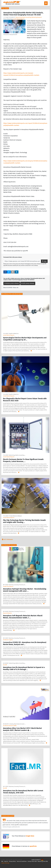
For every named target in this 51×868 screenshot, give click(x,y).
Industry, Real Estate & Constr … (17, 724)
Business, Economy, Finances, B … (18, 585)
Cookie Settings (5, 863)
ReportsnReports (7, 613)
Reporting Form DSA (43, 861)
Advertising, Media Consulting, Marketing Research (29, 17)
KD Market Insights (8, 640)
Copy (44, 261)
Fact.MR (5, 665)
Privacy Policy (12, 861)
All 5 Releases (7, 539)
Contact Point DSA (32, 861)
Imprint (6, 861)
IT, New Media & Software (15, 516)
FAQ (2, 861)
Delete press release (12, 283)
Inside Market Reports (19, 19)
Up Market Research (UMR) (10, 726)
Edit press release (28, 283)
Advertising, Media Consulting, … (17, 455)
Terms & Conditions (22, 861)
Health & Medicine (14, 334)
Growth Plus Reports (8, 586)
